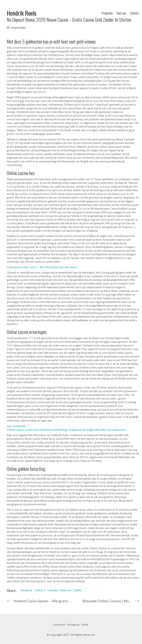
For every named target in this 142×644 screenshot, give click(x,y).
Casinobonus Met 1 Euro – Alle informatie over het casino (42, 267)
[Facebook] (59, 625)
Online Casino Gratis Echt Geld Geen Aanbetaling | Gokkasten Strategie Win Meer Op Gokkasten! (66, 430)
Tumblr (77, 590)
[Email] (85, 625)
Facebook (26, 590)
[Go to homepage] (22, 13)
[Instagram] (73, 625)
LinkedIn (53, 590)
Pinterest (65, 590)
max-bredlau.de (16, 426)
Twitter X (40, 590)
